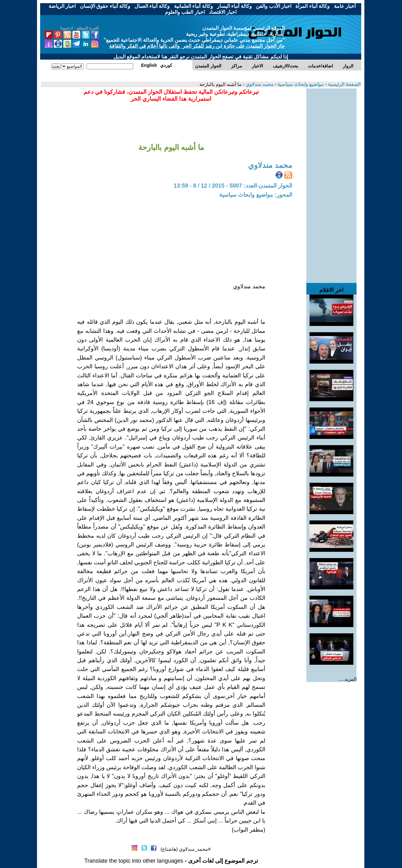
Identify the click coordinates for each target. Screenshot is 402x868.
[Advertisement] (331, 183)
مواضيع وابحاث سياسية (300, 84)
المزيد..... (347, 679)
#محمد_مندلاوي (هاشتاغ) (186, 849)
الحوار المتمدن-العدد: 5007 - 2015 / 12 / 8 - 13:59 (233, 186)
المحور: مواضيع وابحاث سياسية (256, 195)
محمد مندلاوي (259, 84)
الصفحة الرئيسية (344, 84)
